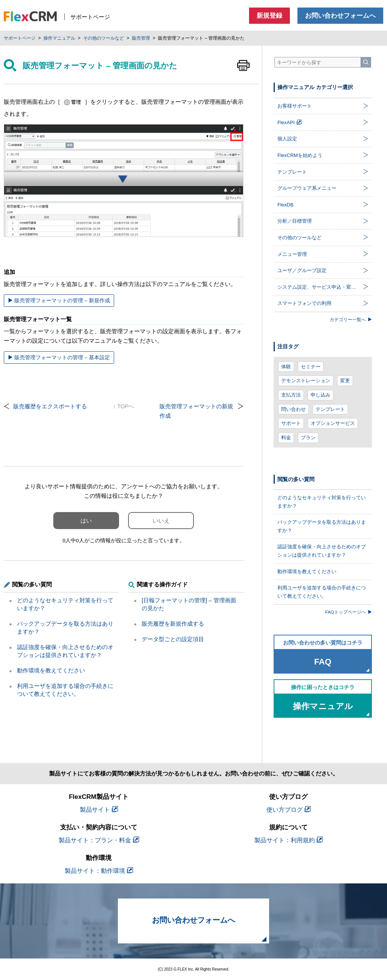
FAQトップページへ (349, 612)
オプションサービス (333, 423)
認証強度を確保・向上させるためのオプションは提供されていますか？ (322, 551)
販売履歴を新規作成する (173, 624)
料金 (286, 438)
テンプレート (330, 409)
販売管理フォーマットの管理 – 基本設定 (59, 358)
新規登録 (269, 16)
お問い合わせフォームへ (340, 16)
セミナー (311, 367)
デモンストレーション (306, 381)
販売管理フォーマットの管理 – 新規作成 (59, 301)
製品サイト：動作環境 (99, 871)
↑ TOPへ (124, 406)
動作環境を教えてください (51, 670)
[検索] (366, 62)
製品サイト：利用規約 (289, 840)
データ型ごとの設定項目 (173, 639)
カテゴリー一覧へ (351, 319)
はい (86, 521)
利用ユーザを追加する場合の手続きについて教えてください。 (322, 592)
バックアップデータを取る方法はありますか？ (322, 526)
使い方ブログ (289, 810)
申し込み (320, 395)
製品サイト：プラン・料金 (99, 840)
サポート (291, 423)
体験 (286, 367)
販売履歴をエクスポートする (50, 406)
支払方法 (291, 395)
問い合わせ (293, 409)
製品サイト (99, 810)
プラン (308, 438)
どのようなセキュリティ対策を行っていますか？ (322, 502)
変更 (345, 381)
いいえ (161, 521)
